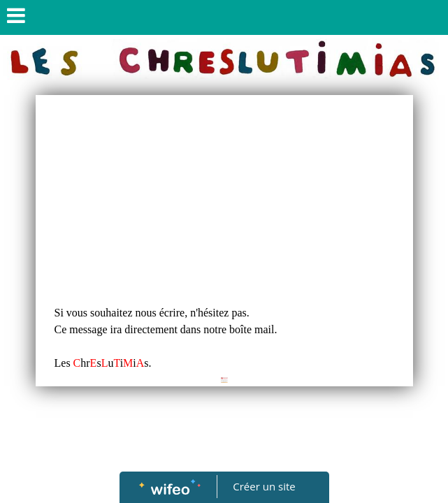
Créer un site (264, 486)
